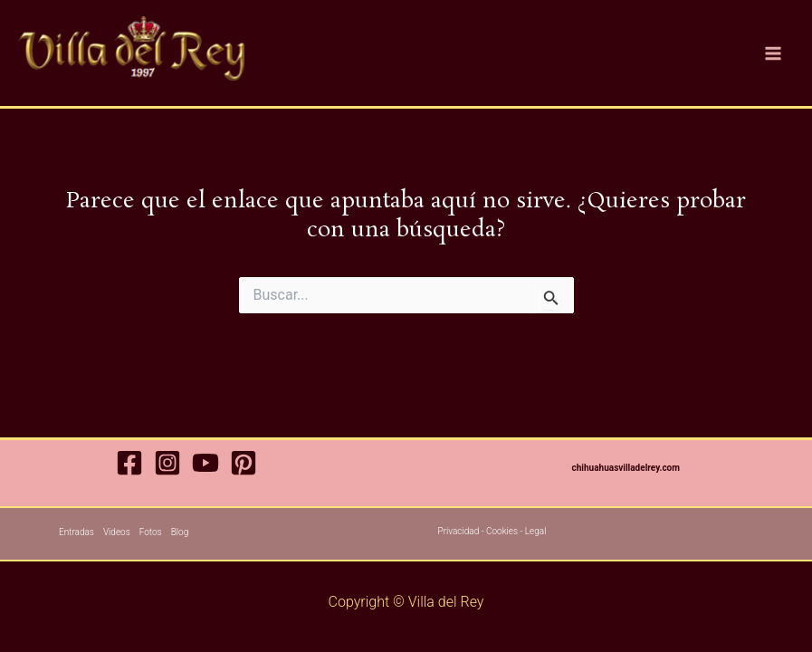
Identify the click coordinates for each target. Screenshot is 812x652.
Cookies (502, 531)
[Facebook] (129, 463)
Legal (536, 531)
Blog (180, 532)
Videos (117, 532)
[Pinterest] (244, 463)
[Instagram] (167, 463)
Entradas (76, 532)
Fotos (151, 532)
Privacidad (459, 531)
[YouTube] (205, 463)
